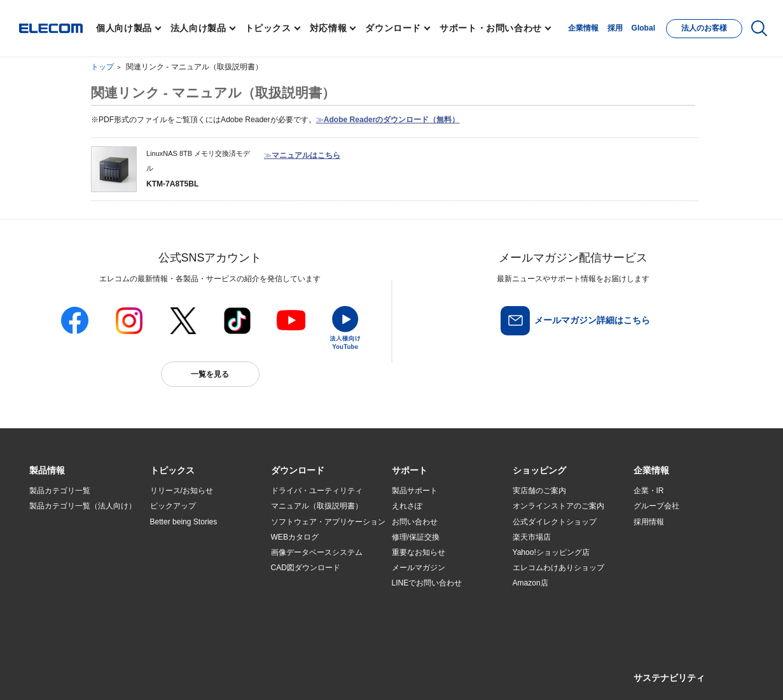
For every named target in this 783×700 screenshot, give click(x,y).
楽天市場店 (532, 537)
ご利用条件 (167, 672)
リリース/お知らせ (182, 491)
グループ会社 (656, 506)
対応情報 (329, 28)
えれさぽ (407, 506)
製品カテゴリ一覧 (60, 491)
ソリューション (56, 552)
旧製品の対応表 (177, 614)
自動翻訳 (434, 672)
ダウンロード (393, 28)
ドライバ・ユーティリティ (317, 491)
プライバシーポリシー (228, 672)
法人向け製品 (198, 28)
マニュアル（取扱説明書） (317, 506)
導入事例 (45, 568)
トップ (102, 67)
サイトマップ (119, 672)
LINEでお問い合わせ (427, 583)
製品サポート (415, 491)
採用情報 (649, 522)
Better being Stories (184, 522)
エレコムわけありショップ (558, 568)
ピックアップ (173, 506)
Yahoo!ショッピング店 (551, 552)
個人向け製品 (124, 28)
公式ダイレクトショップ (555, 522)
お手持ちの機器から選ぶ (192, 568)
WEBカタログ (295, 537)
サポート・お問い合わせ (491, 28)
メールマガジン (419, 568)
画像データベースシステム (317, 552)
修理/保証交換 (416, 537)
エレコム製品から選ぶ (188, 584)
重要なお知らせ (419, 552)
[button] (172, 471)
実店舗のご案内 (539, 491)
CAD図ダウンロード (306, 568)
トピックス (268, 28)
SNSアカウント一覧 (58, 673)
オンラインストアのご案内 (558, 506)
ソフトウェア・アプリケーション (328, 522)
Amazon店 (530, 583)
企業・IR (649, 491)
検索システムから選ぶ (188, 599)
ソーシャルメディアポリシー (315, 672)
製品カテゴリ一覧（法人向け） (83, 506)
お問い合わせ (415, 522)
